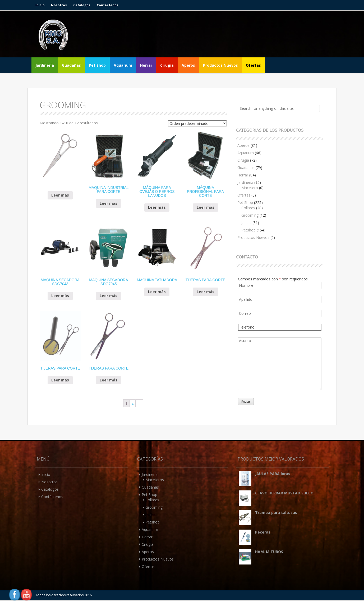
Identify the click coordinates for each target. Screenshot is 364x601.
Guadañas (71, 65)
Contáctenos (108, 5)
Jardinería (45, 65)
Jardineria (245, 182)
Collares (248, 208)
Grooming (250, 215)
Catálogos (82, 5)
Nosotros (59, 5)
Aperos (188, 65)
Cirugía (167, 65)
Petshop (248, 230)
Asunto (280, 364)
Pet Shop (97, 65)
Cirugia (243, 160)
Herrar (146, 65)
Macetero (250, 188)
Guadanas (246, 168)
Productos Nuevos (220, 65)
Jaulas (246, 223)
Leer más (60, 195)
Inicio (40, 5)
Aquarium (123, 65)
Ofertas (253, 65)
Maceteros (155, 480)
